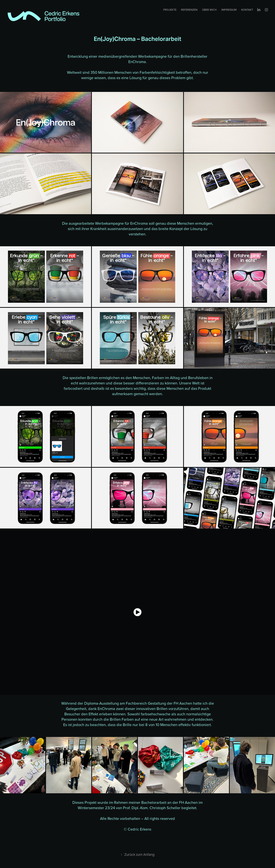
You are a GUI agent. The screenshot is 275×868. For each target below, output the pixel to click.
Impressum (229, 10)
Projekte (170, 10)
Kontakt (247, 10)
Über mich (209, 10)
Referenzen (189, 10)
